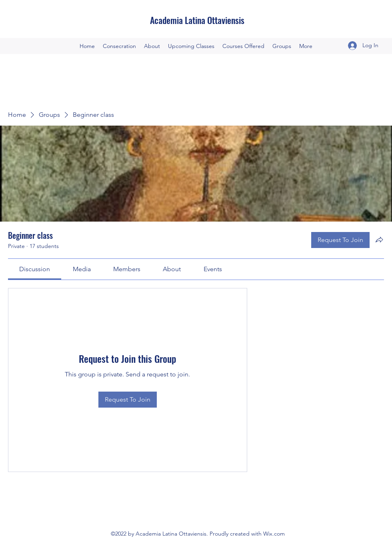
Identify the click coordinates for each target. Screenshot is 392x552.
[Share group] (379, 240)
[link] (35, 269)
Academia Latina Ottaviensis (197, 20)
